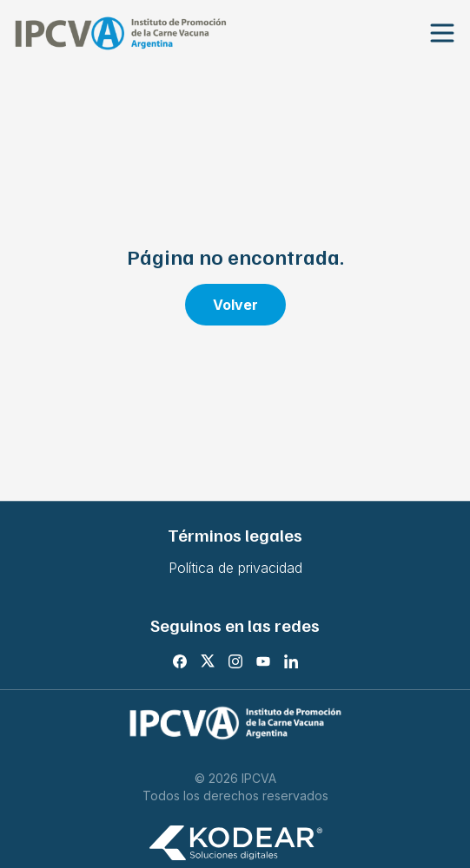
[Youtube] (263, 661)
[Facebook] (180, 661)
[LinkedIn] (291, 661)
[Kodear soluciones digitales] (235, 843)
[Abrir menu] (442, 33)
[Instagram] (235, 661)
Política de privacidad (235, 568)
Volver (235, 305)
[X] (208, 661)
